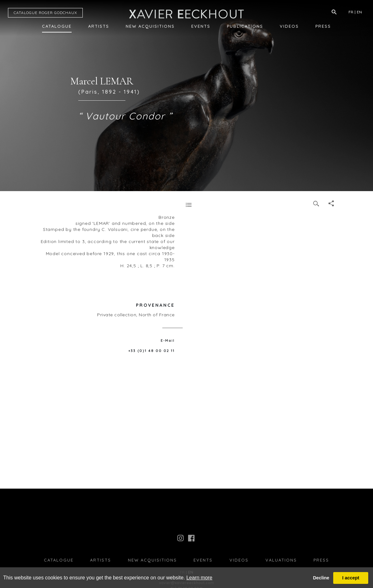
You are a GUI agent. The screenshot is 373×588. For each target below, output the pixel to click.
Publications (245, 26)
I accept (351, 578)
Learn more (199, 578)
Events (201, 26)
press (321, 560)
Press (323, 26)
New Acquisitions (150, 26)
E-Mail (168, 341)
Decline (321, 578)
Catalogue (57, 26)
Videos (289, 26)
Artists (99, 26)
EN (359, 12)
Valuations (281, 560)
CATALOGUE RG (45, 13)
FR (351, 12)
